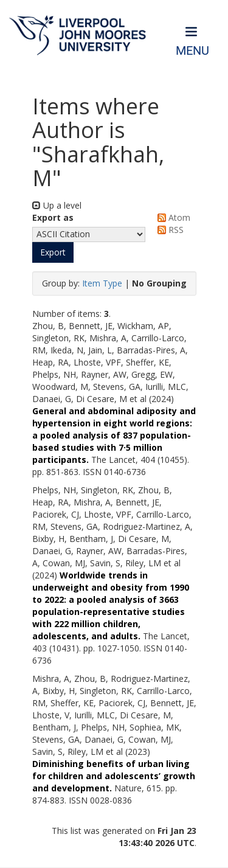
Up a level (57, 205)
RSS (168, 230)
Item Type (102, 283)
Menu (192, 51)
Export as (53, 217)
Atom (172, 217)
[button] (53, 252)
